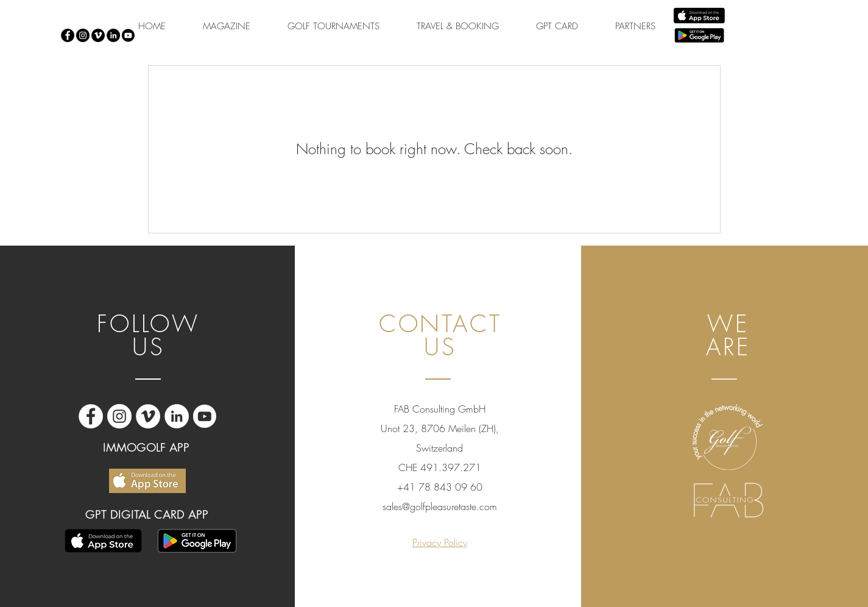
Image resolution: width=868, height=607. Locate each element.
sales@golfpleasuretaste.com (440, 506)
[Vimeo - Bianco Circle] (148, 416)
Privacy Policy (440, 542)
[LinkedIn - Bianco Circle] (177, 416)
